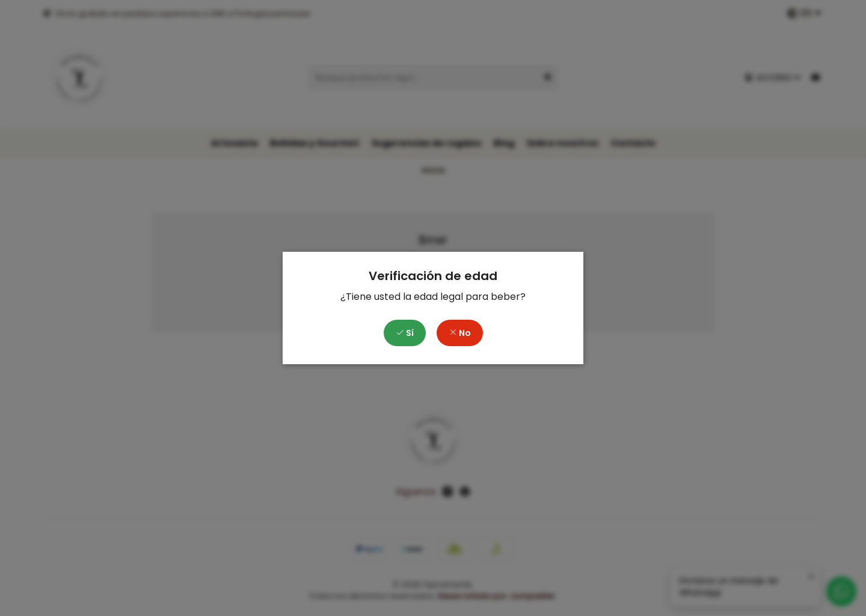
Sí (405, 333)
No (460, 333)
